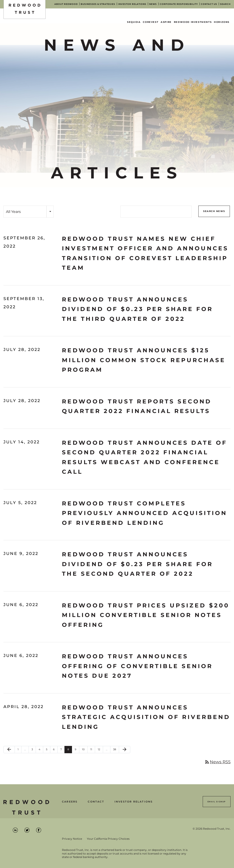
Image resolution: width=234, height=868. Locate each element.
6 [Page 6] (55, 750)
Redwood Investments (193, 22)
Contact (96, 802)
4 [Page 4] (41, 750)
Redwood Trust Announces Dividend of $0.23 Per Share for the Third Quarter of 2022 (137, 309)
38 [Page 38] (116, 750)
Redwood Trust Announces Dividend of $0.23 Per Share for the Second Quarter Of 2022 (137, 564)
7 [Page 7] (62, 750)
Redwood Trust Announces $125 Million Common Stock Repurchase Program (144, 360)
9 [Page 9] (77, 750)
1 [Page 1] (19, 750)
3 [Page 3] (34, 750)
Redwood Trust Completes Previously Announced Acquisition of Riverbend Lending (145, 513)
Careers (70, 802)
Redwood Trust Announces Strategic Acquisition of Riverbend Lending (146, 717)
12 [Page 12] (100, 750)
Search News (214, 211)
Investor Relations (134, 802)
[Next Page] (125, 750)
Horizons (222, 22)
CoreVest (151, 22)
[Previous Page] (9, 750)
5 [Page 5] (48, 750)
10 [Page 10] (85, 750)
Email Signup (217, 802)
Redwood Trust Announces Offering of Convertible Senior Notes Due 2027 (137, 666)
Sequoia (134, 22)
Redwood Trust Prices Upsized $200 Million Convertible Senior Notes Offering (146, 615)
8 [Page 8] (70, 750)
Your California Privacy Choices (108, 839)
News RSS (217, 762)
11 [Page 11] (93, 750)
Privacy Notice (72, 839)
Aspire (166, 22)
